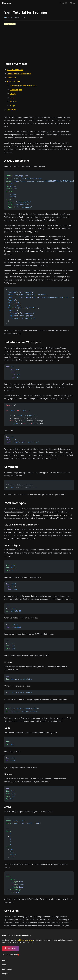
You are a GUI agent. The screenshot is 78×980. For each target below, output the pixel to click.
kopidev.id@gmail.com (25, 940)
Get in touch (11, 948)
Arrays (12, 105)
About (62, 3)
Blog (67, 3)
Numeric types (16, 90)
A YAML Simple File (15, 70)
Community (7, 969)
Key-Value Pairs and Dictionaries (23, 86)
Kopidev (7, 3)
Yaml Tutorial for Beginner (26, 12)
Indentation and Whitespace (19, 74)
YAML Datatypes (14, 81)
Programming (10, 24)
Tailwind (72, 3)
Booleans (13, 101)
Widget (5, 973)
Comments (12, 78)
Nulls (12, 98)
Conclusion (12, 110)
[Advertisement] (39, 42)
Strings (13, 94)
